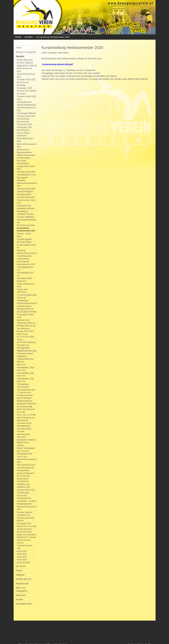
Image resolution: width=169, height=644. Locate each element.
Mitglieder (20, 575)
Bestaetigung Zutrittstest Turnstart (25, 213)
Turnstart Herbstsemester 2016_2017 (23, 434)
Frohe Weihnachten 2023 (25, 140)
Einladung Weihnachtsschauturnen (27, 252)
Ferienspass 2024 (24, 127)
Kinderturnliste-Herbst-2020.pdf (58, 64)
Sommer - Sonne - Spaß (25, 235)
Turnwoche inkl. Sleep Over (26, 201)
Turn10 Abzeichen (24, 529)
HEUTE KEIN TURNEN (27, 312)
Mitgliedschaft (22, 584)
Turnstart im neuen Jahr (25, 547)
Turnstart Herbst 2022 (26, 189)
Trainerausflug (23, 493)
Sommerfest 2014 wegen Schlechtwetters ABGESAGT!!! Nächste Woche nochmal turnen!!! (27, 537)
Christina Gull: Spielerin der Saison (27, 92)
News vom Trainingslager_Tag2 (25, 377)
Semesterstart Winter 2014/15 (26, 519)
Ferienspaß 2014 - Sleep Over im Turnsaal (27, 525)
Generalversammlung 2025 (26, 75)
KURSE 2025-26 (24, 579)
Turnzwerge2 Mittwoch (26, 113)
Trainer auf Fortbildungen (23, 299)
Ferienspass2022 (24, 194)
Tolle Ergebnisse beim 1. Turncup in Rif (26, 391)
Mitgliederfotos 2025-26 (27, 66)
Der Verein (21, 566)
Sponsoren (21, 595)
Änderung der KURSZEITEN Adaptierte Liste (23, 481)
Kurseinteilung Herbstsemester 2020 (26, 229)
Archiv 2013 (22, 551)
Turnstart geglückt (24, 239)
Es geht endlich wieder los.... (26, 246)
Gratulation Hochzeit (25, 208)
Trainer (19, 571)
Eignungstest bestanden (22, 179)
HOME (18, 37)
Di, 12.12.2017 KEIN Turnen (25, 338)
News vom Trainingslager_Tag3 (25, 372)
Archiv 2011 (22, 557)
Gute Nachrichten (24, 429)
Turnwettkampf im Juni (26, 175)
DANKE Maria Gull (25, 60)
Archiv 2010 (22, 560)
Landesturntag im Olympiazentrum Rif (25, 308)
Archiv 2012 (22, 554)
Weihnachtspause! (25, 401)
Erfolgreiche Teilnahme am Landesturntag (26, 405)
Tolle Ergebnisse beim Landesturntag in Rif (26, 466)
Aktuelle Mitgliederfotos (27, 105)
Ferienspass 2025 (24, 88)
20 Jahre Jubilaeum (25, 63)
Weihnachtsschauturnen (27, 303)
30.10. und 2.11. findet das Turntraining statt (26, 416)
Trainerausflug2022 (25, 191)
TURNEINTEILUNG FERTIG (25, 360)
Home (19, 48)
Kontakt (19, 600)
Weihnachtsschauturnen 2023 (27, 145)
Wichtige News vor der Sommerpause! (26, 327)
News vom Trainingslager (23, 383)
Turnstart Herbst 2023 (26, 172)
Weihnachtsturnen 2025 (24, 70)
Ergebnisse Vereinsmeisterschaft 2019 (26, 284)
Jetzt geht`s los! (23, 515)
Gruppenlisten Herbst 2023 (26, 168)
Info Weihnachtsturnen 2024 (26, 109)
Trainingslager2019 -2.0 (25, 269)
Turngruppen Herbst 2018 (25, 316)
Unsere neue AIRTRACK (22, 291)
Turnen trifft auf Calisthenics (23, 134)
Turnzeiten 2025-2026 (26, 80)
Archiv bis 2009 (23, 563)
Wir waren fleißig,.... (25, 242)
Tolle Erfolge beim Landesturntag (24, 257)
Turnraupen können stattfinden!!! (25, 355)
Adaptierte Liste (23, 487)
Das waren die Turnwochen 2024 (24, 123)
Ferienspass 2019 (24, 278)
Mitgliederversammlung (27, 351)
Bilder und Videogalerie (22, 589)
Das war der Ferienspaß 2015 (24, 497)
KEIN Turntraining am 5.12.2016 (26, 411)
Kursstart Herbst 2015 (26, 490)
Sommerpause (23, 130)
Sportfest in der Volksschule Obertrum (26, 321)
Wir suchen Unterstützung (23, 162)
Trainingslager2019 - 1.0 (25, 274)
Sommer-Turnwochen (26, 52)
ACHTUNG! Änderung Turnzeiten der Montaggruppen (26, 345)
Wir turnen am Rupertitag (23, 84)
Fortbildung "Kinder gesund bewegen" (25, 397)
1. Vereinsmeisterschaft (27, 295)
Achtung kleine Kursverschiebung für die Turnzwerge (26, 473)
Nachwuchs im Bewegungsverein (24, 151)
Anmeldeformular (24, 604)
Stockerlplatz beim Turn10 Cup (25, 455)
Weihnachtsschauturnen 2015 (27, 461)
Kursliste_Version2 (25, 512)
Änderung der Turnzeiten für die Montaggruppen (24, 423)
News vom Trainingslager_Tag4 (25, 366)
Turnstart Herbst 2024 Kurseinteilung (26, 118)
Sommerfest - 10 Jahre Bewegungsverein (26, 502)
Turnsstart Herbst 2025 (26, 96)
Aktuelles (29, 37)
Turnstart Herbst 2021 (26, 197)
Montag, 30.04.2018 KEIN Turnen (25, 333)
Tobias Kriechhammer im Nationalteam (26, 157)
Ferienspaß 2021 (24, 206)
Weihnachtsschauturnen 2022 (27, 185)
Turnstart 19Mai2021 (26, 217)
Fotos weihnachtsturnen (24, 101)
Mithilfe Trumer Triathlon (23, 444)
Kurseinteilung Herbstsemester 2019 (26, 263)
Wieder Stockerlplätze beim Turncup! (26, 450)
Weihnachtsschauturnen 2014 (27, 508)
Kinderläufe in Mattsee (26, 440)
